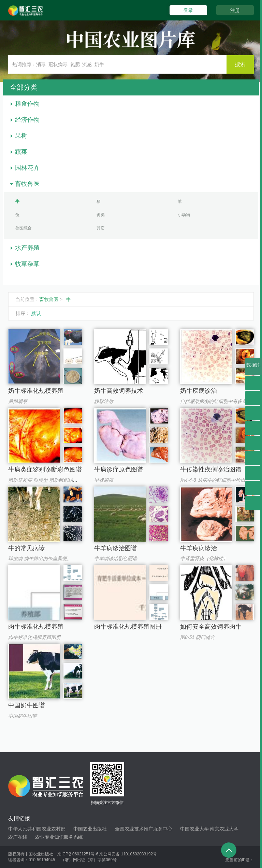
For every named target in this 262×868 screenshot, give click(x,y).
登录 (188, 10)
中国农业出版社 (90, 829)
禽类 (101, 215)
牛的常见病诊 (27, 548)
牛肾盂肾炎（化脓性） (204, 558)
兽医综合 (24, 228)
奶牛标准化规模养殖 (36, 391)
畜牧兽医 (27, 184)
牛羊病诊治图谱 (116, 548)
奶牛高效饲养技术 (119, 391)
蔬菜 (21, 152)
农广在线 (18, 837)
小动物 (184, 215)
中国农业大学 (194, 829)
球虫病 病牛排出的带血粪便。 (40, 558)
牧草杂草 (27, 264)
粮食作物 (27, 104)
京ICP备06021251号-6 (78, 854)
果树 (21, 136)
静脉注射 (104, 401)
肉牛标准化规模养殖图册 (34, 637)
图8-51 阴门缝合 (198, 637)
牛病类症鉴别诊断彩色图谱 (45, 469)
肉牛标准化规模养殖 (36, 627)
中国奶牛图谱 (27, 705)
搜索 (240, 64)
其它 (101, 228)
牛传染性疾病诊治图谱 (211, 469)
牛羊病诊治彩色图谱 (116, 558)
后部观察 (18, 401)
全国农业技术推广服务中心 (144, 829)
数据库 (253, 369)
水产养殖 (27, 248)
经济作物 (27, 120)
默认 (36, 313)
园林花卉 (27, 168)
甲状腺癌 (104, 480)
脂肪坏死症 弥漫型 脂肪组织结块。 (45, 480)
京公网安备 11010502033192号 (128, 854)
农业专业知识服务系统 (59, 837)
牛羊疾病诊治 (199, 548)
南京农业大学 (224, 829)
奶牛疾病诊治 (199, 391)
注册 (235, 10)
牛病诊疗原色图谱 (119, 469)
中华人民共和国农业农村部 (37, 829)
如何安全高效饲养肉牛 (211, 627)
